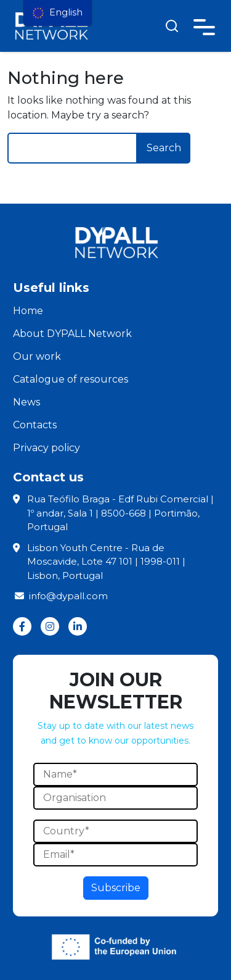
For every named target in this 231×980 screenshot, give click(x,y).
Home (28, 311)
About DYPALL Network (72, 334)
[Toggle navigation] (204, 25)
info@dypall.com (60, 596)
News (26, 402)
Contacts (35, 425)
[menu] (58, 13)
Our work (37, 356)
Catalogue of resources (71, 379)
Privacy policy (47, 448)
